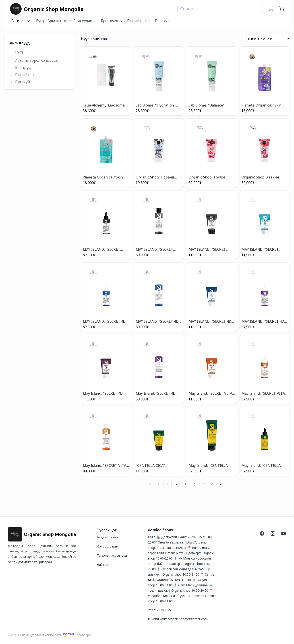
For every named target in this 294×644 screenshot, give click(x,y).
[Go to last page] (221, 484)
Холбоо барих (108, 546)
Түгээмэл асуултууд (112, 555)
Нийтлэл (103, 564)
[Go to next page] (212, 484)
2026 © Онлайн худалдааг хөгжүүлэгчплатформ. (50, 635)
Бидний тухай (107, 537)
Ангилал (21, 21)
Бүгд (40, 21)
